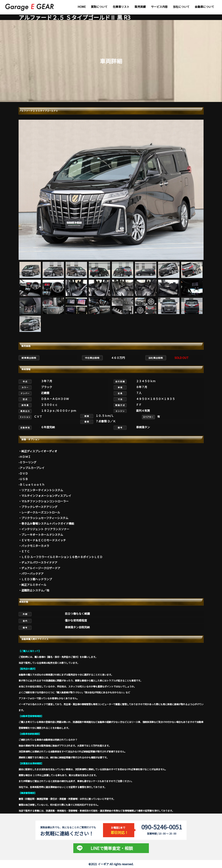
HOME (82, 7)
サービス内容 (159, 7)
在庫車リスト (121, 7)
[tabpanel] (111, 190)
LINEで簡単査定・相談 (112, 848)
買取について (99, 7)
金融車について (204, 7)
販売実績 (140, 7)
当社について (181, 7)
